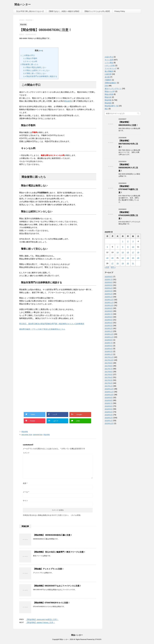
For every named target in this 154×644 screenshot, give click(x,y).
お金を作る (109, 57)
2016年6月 (109, 406)
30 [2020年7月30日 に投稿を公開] (128, 263)
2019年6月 (109, 317)
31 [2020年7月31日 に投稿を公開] (133, 263)
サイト (25, 501)
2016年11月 (109, 392)
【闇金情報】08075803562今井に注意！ (128, 144)
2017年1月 (109, 386)
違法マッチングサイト (113, 89)
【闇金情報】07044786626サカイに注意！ (51, 603)
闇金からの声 (110, 91)
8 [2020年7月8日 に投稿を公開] (123, 247)
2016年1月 (109, 421)
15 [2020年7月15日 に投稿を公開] (123, 252)
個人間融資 (109, 71)
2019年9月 (109, 308)
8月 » (113, 267)
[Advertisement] (37, 353)
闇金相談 (108, 103)
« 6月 (107, 267)
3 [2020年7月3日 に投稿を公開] (133, 241)
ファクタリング (111, 68)
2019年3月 (109, 326)
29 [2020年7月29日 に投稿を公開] (123, 263)
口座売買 (108, 74)
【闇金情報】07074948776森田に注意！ (128, 189)
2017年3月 (109, 380)
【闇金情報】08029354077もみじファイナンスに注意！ (57, 586)
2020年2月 (109, 294)
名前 (25, 483)
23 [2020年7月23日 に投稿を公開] (128, 258)
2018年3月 (109, 351)
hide (41, 51)
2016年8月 (109, 400)
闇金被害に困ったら (29, 64)
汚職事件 (108, 80)
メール (26, 492)
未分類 (107, 77)
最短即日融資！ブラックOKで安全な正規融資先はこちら (42, 329)
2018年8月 (109, 340)
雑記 (106, 109)
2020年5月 (109, 285)
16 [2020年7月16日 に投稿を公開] (128, 252)
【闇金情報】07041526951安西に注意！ (128, 215)
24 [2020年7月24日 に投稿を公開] (133, 258)
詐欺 (106, 86)
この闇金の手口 (28, 55)
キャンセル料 (30, 61)
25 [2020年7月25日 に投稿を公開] (138, 258)
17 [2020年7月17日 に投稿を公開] (133, 252)
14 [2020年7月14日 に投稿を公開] (118, 252)
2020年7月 (109, 279)
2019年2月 (109, 328)
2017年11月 (109, 357)
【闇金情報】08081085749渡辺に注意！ (42, 619)
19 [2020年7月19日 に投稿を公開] (107, 258)
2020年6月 (109, 282)
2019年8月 (109, 311)
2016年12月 (109, 389)
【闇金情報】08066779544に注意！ (40, 622)
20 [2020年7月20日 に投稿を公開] (112, 258)
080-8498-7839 (27, 435)
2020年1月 (109, 297)
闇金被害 (68, 101)
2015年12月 (109, 423)
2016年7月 (109, 403)
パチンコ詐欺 (110, 65)
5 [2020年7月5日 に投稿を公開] (107, 247)
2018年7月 (109, 343)
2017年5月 (109, 374)
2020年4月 (109, 288)
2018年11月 (109, 337)
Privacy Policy (120, 11)
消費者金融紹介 (111, 83)
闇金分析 (108, 97)
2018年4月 (109, 349)
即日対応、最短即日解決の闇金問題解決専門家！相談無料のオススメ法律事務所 (52, 324)
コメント (26, 453)
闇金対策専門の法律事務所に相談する (40, 76)
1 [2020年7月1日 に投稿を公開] (123, 241)
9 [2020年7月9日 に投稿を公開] (128, 247)
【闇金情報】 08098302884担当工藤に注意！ (53, 535)
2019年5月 (109, 320)
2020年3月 (109, 291)
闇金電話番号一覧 (111, 106)
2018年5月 (109, 346)
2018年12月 (109, 334)
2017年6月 (109, 372)
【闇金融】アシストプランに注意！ (48, 569)
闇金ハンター (23, 5)
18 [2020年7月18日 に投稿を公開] (138, 252)
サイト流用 (109, 60)
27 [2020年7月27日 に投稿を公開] (112, 263)
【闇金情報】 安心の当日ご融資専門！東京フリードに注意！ (59, 552)
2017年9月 (109, 363)
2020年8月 (109, 277)
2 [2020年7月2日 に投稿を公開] (128, 241)
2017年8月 (109, 366)
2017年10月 (109, 360)
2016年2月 (109, 418)
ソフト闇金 (109, 63)
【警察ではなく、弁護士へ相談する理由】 (64, 11)
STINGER (98, 639)
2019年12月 (109, 300)
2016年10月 (109, 395)
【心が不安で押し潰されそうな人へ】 (30, 11)
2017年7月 (109, 369)
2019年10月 (109, 305)
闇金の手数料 (30, 58)
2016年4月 (109, 412)
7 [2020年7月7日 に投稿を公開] (118, 247)
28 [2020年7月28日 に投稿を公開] (118, 263)
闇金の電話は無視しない (35, 67)
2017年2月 (109, 383)
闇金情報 (25, 432)
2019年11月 (109, 303)
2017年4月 (109, 377)
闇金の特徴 (109, 94)
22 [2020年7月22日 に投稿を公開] (123, 258)
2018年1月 (109, 354)
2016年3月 (109, 415)
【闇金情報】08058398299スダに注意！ (128, 168)
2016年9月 (109, 398)
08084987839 (38, 435)
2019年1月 (109, 331)
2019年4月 (109, 323)
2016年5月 (109, 409)
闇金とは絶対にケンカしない (37, 70)
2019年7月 (109, 314)
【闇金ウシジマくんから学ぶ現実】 (97, 11)
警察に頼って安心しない (35, 73)
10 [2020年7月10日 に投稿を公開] (133, 247)
